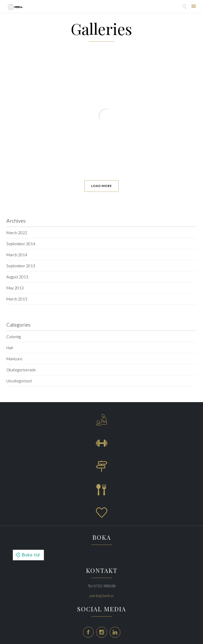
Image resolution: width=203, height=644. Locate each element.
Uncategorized (19, 381)
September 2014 (21, 244)
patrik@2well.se (101, 596)
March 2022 (17, 233)
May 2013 (15, 288)
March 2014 (17, 255)
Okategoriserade (21, 370)
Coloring (14, 337)
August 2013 (17, 277)
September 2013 (21, 266)
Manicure (14, 359)
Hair (10, 348)
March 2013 (17, 299)
